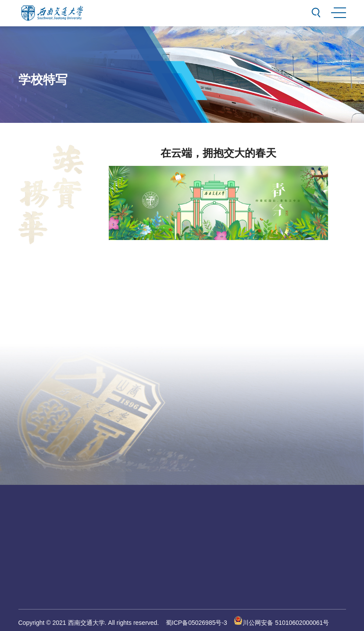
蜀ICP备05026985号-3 (196, 623)
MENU (338, 11)
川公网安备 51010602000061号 (281, 623)
